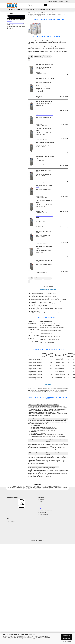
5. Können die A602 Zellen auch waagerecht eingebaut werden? (43, 467)
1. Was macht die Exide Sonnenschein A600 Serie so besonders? (43, 405)
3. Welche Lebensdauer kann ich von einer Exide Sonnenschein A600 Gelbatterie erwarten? (48, 441)
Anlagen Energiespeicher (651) (43, 9)
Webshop (33, 540)
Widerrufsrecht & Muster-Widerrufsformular (49, 506)
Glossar (61, 1)
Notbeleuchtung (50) (29, 9)
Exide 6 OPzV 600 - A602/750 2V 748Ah (45, 156)
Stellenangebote (12, 521)
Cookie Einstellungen (44, 514)
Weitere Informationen (67, 641)
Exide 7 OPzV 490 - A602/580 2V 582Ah (45, 143)
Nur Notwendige (67, 638)
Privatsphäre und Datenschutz (46, 510)
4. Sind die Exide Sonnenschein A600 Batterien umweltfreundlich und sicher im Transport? (48, 454)
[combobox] (38, 56)
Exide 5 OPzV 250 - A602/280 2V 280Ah (45, 78)
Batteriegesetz (43, 512)
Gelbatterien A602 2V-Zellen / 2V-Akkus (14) (16, 17)
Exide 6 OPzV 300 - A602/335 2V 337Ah (45, 101)
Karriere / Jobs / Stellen (53, 1)
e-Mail (46, 48)
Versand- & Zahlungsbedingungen (47, 504)
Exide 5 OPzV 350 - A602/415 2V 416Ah (44, 115)
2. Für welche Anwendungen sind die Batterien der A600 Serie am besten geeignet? (48, 419)
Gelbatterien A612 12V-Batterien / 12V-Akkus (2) (15, 24)
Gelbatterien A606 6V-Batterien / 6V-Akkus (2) (15, 20)
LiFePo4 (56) (19, 9)
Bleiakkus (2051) (11, 9)
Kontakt (41, 502)
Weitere (54, 9)
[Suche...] (46, 5)
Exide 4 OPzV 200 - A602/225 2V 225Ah (45, 65)
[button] (68, 5)
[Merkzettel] (64, 5)
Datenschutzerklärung (32, 639)
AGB (41, 508)
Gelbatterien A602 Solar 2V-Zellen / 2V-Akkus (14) (16, 27)
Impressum (42, 500)
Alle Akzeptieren (67, 635)
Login (67, 1)
